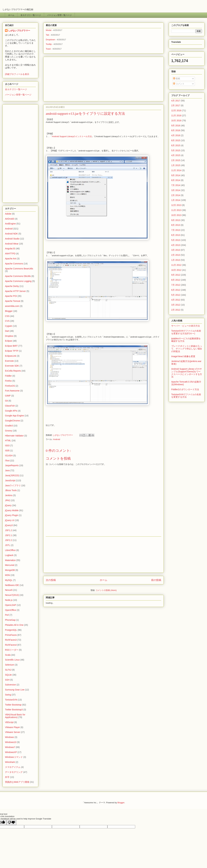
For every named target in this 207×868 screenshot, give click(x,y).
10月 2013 (176, 215)
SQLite (8, 675)
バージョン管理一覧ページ (59, 15)
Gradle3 (9, 426)
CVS (7, 321)
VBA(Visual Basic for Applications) (15, 716)
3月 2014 (176, 190)
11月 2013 (176, 210)
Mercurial (10, 565)
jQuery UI (10, 520)
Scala (8, 655)
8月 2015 (176, 140)
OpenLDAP (11, 605)
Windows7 (10, 747)
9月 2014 (176, 175)
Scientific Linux (12, 660)
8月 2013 (176, 225)
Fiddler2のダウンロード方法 (185, 389)
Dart (7, 331)
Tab (47, 35)
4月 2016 (176, 135)
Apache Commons (14, 264)
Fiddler (8, 376)
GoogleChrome (12, 421)
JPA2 (8, 500)
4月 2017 (176, 101)
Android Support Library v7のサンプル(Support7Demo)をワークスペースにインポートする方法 (187, 373)
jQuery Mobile (12, 510)
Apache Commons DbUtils (18, 276)
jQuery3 (9, 525)
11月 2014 (176, 170)
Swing (8, 695)
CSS (7, 316)
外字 (7, 777)
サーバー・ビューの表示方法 (186, 326)
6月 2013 (176, 235)
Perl (7, 615)
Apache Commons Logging (18, 281)
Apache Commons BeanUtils (19, 269)
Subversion (11, 685)
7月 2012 (176, 285)
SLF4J (8, 670)
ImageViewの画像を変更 (183, 356)
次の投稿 (51, 580)
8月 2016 (176, 130)
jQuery (8, 505)
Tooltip (49, 44)
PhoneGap (10, 620)
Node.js (9, 600)
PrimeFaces (11, 635)
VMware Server (13, 732)
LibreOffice (10, 550)
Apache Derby (12, 286)
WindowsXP (11, 752)
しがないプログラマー (63, 435)
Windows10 (11, 742)
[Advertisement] (104, 78)
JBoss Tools (11, 490)
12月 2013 (176, 205)
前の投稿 (156, 580)
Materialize (10, 560)
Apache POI (11, 296)
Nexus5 (9, 590)
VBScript (9, 722)
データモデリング (14, 772)
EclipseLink (11, 356)
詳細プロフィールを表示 (17, 74)
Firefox (8, 381)
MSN (7, 575)
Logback (9, 555)
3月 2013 (176, 250)
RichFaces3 (11, 640)
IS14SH (9, 456)
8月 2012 (176, 280)
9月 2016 (176, 126)
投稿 (177, 79)
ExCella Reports (13, 371)
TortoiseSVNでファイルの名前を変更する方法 (186, 396)
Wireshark (10, 762)
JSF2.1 (8, 535)
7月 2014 (176, 185)
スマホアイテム (13, 767)
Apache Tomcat (13, 301)
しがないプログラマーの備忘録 (18, 9)
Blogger (9, 311)
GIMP (8, 396)
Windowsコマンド (14, 757)
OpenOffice (11, 610)
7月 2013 (176, 230)
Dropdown (50, 40)
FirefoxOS (10, 386)
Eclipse (9, 341)
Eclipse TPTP (12, 351)
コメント (179, 84)
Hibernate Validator (14, 436)
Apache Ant (11, 259)
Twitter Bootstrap (13, 705)
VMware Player (12, 727)
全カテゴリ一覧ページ (31, 15)
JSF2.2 (8, 540)
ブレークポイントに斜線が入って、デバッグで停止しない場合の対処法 (187, 349)
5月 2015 (176, 150)
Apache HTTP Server (15, 291)
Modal (49, 30)
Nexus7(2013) (12, 595)
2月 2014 (176, 195)
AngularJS (10, 249)
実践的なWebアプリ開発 (17, 782)
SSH (7, 680)
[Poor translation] (11, 822)
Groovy (9, 431)
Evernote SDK (12, 366)
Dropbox (9, 336)
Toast (48, 49)
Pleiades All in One (14, 625)
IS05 (7, 451)
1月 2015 (176, 165)
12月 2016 (176, 110)
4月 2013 (176, 245)
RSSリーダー (12, 650)
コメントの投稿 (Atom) (106, 590)
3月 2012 (176, 305)
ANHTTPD (10, 254)
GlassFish (10, 406)
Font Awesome (12, 391)
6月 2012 (176, 290)
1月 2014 (176, 200)
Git (6, 401)
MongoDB (10, 570)
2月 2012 (176, 310)
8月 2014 (176, 180)
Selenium (10, 665)
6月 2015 (176, 145)
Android (57, 439)
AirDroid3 (10, 219)
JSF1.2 (8, 530)
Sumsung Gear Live (15, 690)
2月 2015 (176, 160)
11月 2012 (176, 265)
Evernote (9, 361)
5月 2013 (176, 240)
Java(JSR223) (12, 475)
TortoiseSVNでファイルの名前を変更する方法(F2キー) (186, 332)
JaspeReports (12, 465)
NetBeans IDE (12, 585)
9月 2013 (176, 220)
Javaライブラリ (13, 485)
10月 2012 (176, 270)
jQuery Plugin (12, 515)
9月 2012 (176, 275)
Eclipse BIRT (11, 346)
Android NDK (11, 234)
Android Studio (12, 239)
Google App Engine (15, 416)
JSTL (8, 545)
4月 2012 (176, 300)
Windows (9, 737)
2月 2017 (176, 105)
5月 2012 (176, 295)
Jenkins (9, 495)
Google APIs (11, 411)
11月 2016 (176, 115)
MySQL (9, 580)
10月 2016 (176, 121)
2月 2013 (176, 255)
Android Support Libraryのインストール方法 (72, 136)
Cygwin (9, 326)
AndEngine (10, 224)
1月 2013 (176, 260)
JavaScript (10, 480)
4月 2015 (176, 155)
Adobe (8, 214)
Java (7, 470)
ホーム (11, 15)
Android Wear (12, 244)
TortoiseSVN (11, 700)
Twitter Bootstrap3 (14, 710)
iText (7, 461)
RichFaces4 (11, 645)
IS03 (7, 446)
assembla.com (12, 306)
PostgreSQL (11, 630)
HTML (8, 441)
